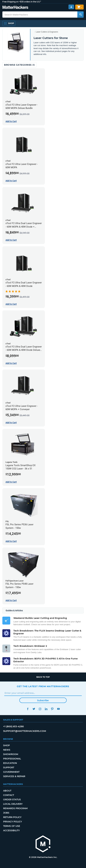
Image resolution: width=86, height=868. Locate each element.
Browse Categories (19, 65)
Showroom (11, 754)
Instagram (40, 709)
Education (10, 763)
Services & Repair (14, 776)
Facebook (28, 709)
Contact (9, 795)
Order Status (12, 800)
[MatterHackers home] (43, 844)
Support (9, 767)
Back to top (43, 677)
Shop (6, 745)
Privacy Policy (13, 822)
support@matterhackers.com (25, 731)
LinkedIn (46, 709)
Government (11, 772)
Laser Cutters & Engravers (47, 32)
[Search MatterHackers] (80, 15)
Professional (12, 759)
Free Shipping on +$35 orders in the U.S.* (22, 2)
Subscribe (43, 700)
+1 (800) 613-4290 (13, 726)
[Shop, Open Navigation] (9, 23)
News (7, 750)
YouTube (58, 709)
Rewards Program (15, 808)
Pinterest (52, 709)
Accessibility (11, 830)
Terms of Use (12, 826)
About (7, 791)
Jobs (6, 813)
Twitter (34, 709)
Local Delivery (13, 804)
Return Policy (12, 817)
